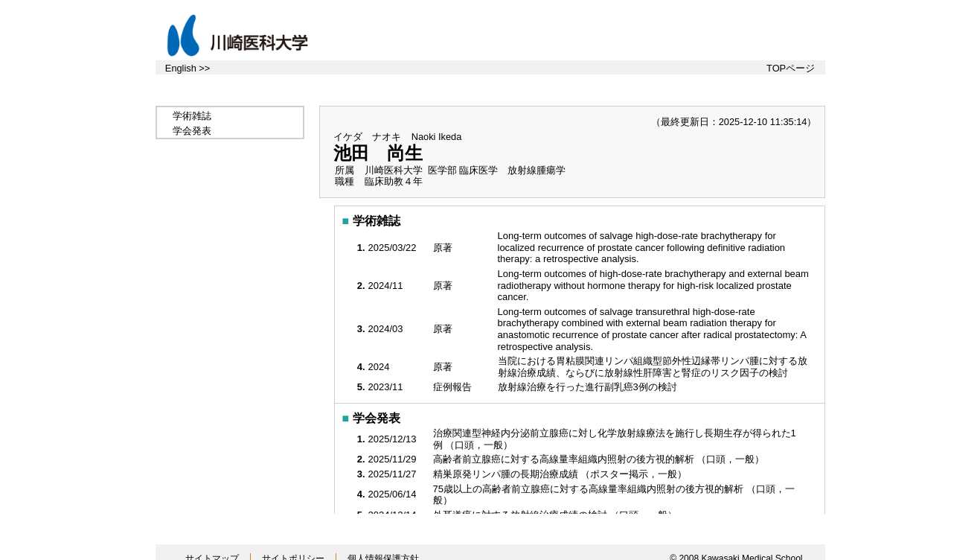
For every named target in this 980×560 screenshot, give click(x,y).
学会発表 (192, 131)
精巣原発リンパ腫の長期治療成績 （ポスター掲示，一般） (561, 474)
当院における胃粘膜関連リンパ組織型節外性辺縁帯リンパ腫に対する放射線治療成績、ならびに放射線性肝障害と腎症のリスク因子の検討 (653, 367)
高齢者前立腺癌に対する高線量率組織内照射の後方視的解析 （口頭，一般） (600, 459)
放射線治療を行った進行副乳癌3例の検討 (589, 387)
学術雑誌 (192, 116)
